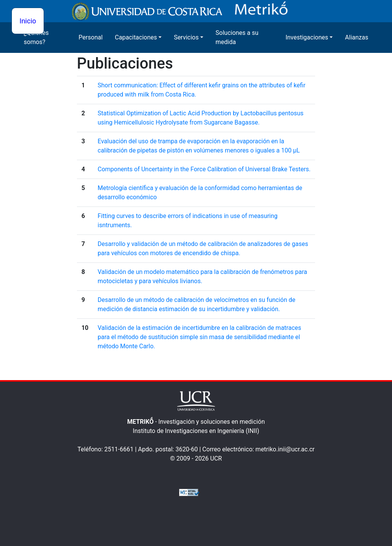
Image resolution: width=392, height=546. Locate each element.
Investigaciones (307, 37)
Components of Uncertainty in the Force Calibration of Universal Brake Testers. (204, 169)
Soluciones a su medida (237, 37)
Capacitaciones (136, 37)
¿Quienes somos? (36, 37)
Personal (91, 37)
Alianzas (357, 37)
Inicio (28, 21)
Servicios (186, 37)
